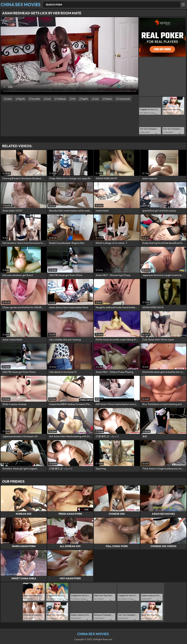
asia (97, 99)
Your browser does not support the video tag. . (70, 56)
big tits (22, 99)
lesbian (109, 99)
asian (9, 99)
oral (49, 99)
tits (74, 99)
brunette (36, 99)
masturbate (124, 99)
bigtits (85, 99)
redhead (61, 99)
